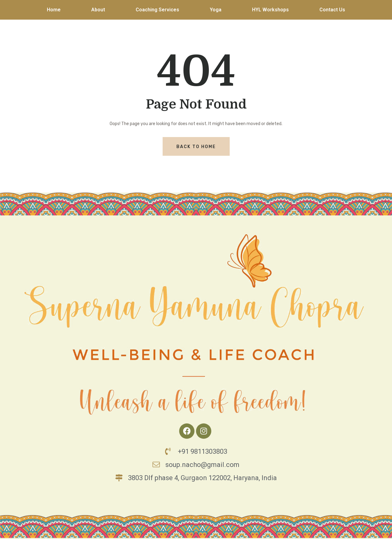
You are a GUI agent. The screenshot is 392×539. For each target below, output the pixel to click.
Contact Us (332, 10)
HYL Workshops (270, 10)
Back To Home (196, 147)
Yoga (216, 10)
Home (54, 10)
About (98, 10)
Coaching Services (157, 10)
